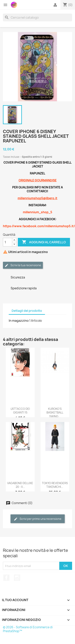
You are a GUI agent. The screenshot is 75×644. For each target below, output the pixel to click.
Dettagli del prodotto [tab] (27, 311)
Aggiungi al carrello (44, 242)
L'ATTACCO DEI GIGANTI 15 (20, 411)
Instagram (17, 578)
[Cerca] (37, 17)
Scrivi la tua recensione (23, 265)
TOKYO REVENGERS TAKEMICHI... (55, 485)
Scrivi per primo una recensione (38, 519)
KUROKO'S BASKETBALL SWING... (55, 413)
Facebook (6, 578)
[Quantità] (8, 242)
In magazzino (19, 321)
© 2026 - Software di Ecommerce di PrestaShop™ (28, 629)
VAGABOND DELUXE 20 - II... (20, 485)
